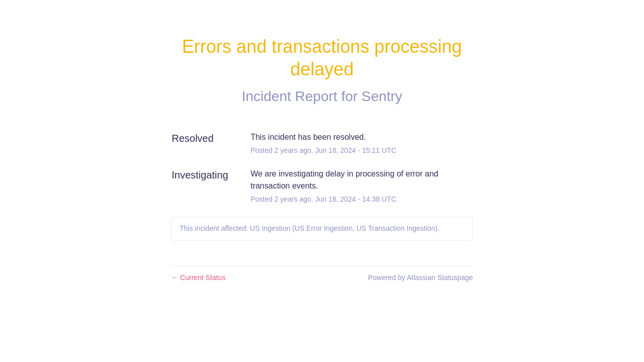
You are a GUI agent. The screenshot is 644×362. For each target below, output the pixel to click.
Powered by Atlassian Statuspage (420, 278)
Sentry (382, 96)
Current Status (198, 278)
